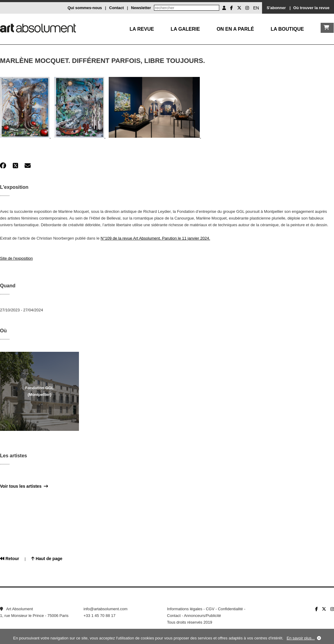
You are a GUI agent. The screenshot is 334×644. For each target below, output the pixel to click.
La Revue (142, 29)
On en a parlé (235, 29)
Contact (117, 8)
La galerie (185, 29)
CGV (210, 609)
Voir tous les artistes (24, 486)
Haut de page (47, 559)
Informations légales (185, 609)
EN (256, 8)
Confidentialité (230, 609)
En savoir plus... (301, 638)
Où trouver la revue (311, 8)
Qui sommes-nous (85, 8)
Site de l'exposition (16, 258)
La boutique (287, 29)
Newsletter (141, 8)
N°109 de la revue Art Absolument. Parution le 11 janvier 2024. (155, 238)
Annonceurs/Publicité (203, 616)
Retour (10, 559)
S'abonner (276, 8)
